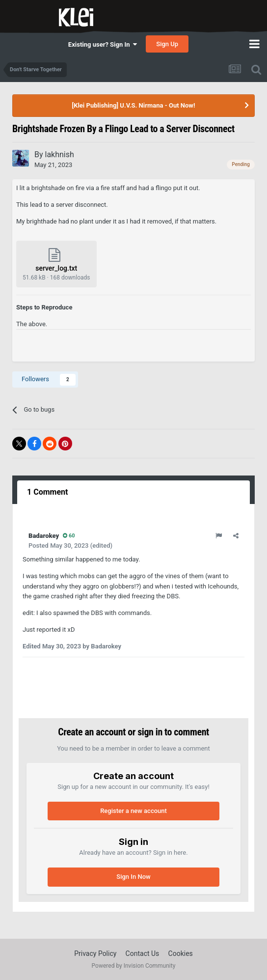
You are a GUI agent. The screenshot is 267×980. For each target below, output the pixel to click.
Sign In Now (133, 877)
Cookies (181, 953)
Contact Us (143, 953)
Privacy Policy (95, 953)
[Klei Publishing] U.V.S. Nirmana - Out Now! (134, 105)
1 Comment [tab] (47, 492)
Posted (59, 546)
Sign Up (167, 44)
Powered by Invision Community (134, 966)
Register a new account (133, 811)
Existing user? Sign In (103, 44)
